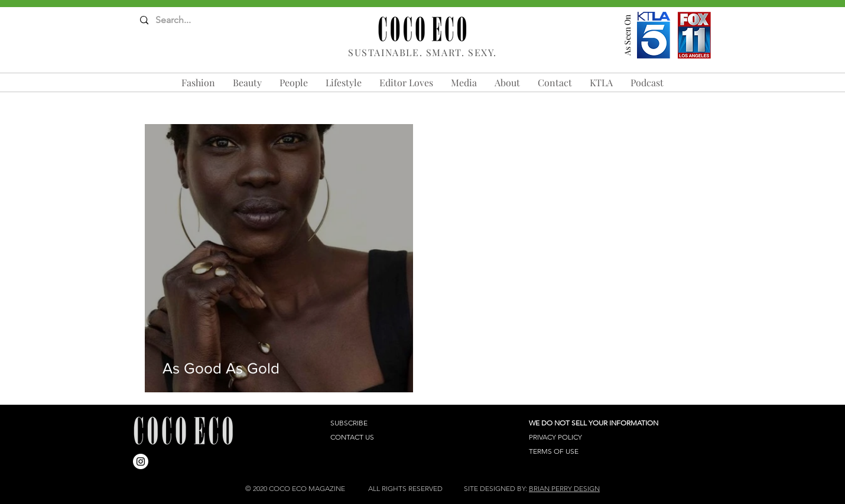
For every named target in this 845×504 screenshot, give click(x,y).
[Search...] (186, 20)
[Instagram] (141, 461)
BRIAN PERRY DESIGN (564, 488)
